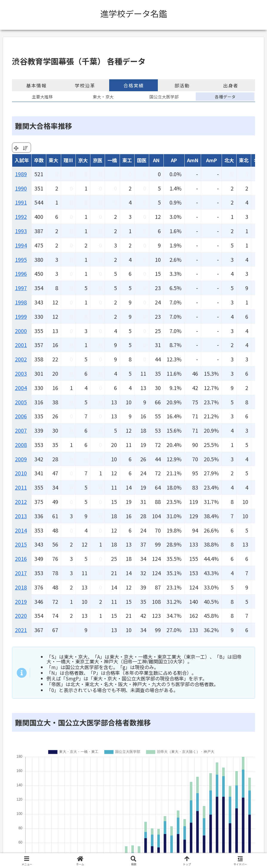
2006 (21, 416)
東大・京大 (103, 97)
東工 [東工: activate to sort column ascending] (127, 160)
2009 (21, 459)
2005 (21, 402)
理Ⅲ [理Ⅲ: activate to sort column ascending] (68, 160)
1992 (21, 216)
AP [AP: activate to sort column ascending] (174, 160)
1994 (21, 245)
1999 (21, 316)
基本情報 (36, 85)
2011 (21, 487)
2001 (21, 345)
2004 (21, 388)
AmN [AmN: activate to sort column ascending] (193, 160)
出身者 (231, 85)
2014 (21, 530)
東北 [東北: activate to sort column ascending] (244, 160)
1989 (21, 174)
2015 (21, 544)
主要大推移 (42, 97)
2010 (21, 473)
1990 (21, 188)
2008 (21, 445)
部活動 (182, 85)
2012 (21, 502)
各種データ (225, 97)
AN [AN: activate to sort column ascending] (156, 160)
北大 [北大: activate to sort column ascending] (229, 160)
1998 (21, 302)
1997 (21, 288)
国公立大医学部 (164, 97)
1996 (21, 273)
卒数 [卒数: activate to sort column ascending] (39, 160)
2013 (21, 516)
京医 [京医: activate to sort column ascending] (98, 160)
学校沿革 (85, 85)
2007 (21, 430)
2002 (21, 359)
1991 (21, 202)
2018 (21, 587)
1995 (21, 259)
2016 (21, 558)
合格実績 (134, 85)
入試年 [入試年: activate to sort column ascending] (22, 160)
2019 (21, 601)
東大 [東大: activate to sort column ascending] (53, 160)
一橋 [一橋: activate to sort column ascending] (112, 160)
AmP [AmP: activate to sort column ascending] (212, 160)
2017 (21, 573)
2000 (21, 331)
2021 (21, 630)
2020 (21, 615)
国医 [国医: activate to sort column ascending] (142, 160)
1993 (21, 231)
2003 (21, 373)
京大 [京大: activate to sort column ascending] (83, 160)
